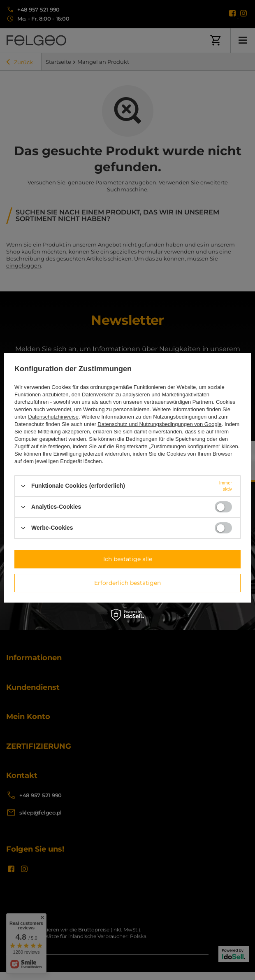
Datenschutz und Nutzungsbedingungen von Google (159, 424)
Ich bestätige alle (128, 559)
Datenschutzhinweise (53, 417)
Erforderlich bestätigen (128, 583)
